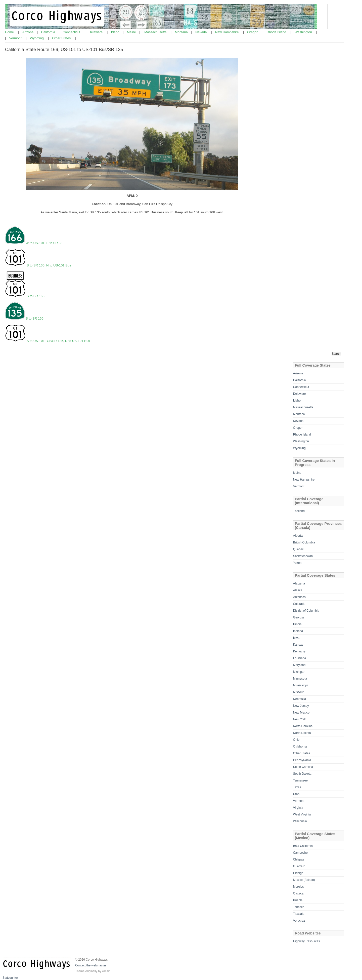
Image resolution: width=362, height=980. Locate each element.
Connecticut (72, 32)
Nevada (201, 32)
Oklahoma (300, 747)
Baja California (303, 846)
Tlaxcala (299, 914)
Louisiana (300, 658)
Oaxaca (298, 893)
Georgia (299, 617)
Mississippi (300, 685)
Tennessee (300, 780)
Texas (297, 787)
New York (300, 719)
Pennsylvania (302, 760)
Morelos (299, 887)
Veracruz (299, 921)
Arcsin (106, 971)
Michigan (299, 672)
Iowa (296, 638)
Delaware (96, 32)
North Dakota (302, 733)
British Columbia (304, 542)
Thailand (299, 511)
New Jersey (301, 706)
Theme (80, 971)
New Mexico (301, 713)
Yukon (297, 563)
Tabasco (299, 907)
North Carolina (303, 726)
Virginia (298, 808)
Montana (182, 32)
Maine (132, 32)
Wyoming (37, 38)
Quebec (298, 549)
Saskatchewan (303, 556)
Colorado (299, 604)
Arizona (28, 32)
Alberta (298, 536)
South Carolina (303, 767)
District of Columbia (306, 611)
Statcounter (10, 978)
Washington (304, 32)
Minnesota (300, 679)
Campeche (300, 853)
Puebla (298, 900)
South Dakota (302, 774)
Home (10, 32)
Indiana (298, 631)
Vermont (16, 38)
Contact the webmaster (91, 965)
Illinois (297, 624)
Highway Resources (307, 941)
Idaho (116, 32)
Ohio (296, 740)
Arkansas (299, 597)
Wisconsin (300, 821)
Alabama (299, 583)
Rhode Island (277, 32)
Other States (62, 38)
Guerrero (299, 866)
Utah (296, 794)
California (49, 32)
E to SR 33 (55, 243)
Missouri (299, 692)
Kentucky (299, 651)
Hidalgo (298, 873)
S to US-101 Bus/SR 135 (45, 341)
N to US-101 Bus (59, 265)
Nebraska (300, 699)
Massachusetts (156, 32)
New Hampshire (227, 32)
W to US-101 (35, 243)
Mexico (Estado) (304, 880)
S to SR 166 (36, 265)
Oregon (253, 32)
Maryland (299, 665)
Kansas (298, 645)
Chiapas (299, 859)
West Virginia (302, 814)
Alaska (298, 590)
